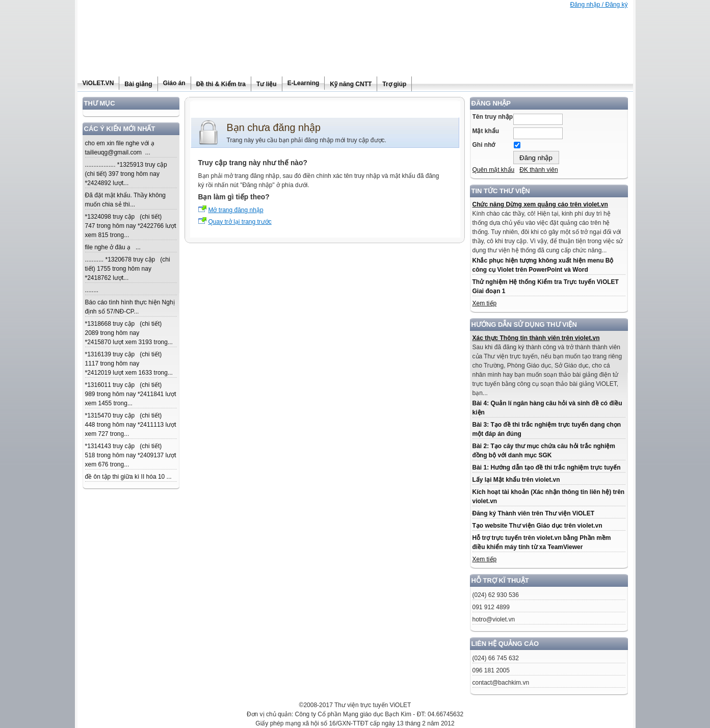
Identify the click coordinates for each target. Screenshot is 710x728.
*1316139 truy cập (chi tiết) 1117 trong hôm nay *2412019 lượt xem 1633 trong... (129, 363)
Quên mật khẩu (494, 170)
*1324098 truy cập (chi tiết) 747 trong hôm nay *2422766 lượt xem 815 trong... (131, 226)
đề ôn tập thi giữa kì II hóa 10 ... (128, 477)
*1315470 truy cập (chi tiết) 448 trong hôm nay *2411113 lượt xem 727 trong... (131, 425)
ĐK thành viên (538, 170)
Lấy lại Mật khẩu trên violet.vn (516, 480)
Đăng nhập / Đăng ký (599, 5)
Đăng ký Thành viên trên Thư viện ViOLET (533, 513)
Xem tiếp (485, 303)
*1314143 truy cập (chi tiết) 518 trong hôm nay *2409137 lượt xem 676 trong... (131, 455)
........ (92, 290)
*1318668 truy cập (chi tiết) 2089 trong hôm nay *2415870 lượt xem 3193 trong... (129, 333)
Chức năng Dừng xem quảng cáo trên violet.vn (540, 204)
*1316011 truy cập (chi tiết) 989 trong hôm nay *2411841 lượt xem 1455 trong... (131, 394)
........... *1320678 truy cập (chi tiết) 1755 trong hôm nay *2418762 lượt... (128, 269)
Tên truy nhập (493, 117)
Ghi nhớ (484, 145)
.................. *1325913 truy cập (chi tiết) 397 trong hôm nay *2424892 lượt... (128, 174)
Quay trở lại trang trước (240, 222)
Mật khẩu (486, 131)
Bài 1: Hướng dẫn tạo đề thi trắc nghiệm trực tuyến (547, 467)
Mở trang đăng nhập (236, 210)
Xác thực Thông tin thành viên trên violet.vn (536, 338)
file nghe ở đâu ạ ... (113, 247)
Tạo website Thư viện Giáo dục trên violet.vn (537, 526)
